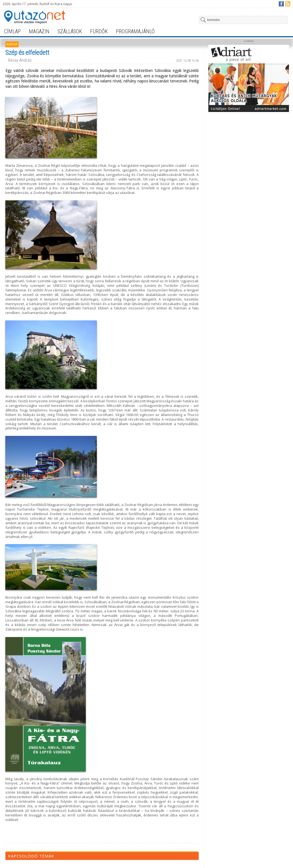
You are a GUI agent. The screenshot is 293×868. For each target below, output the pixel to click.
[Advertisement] (249, 195)
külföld (12, 44)
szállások (70, 31)
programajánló (135, 31)
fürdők (99, 31)
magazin (39, 31)
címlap (12, 31)
